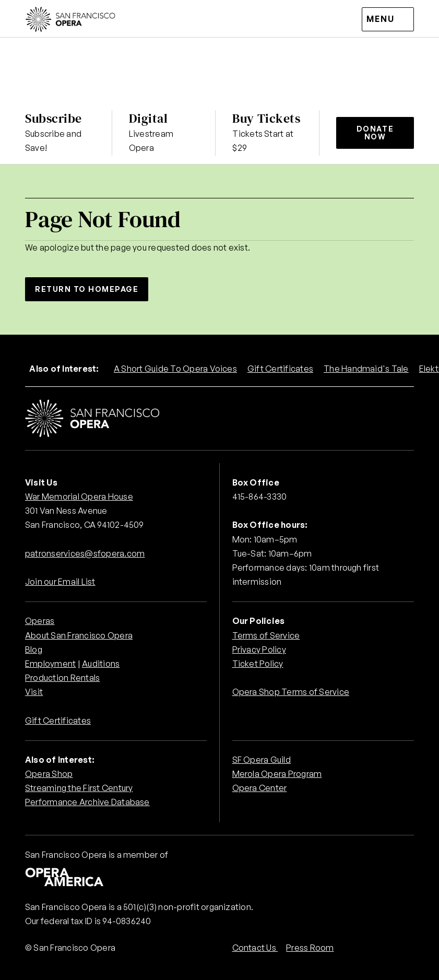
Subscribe (54, 118)
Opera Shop (49, 774)
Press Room (310, 948)
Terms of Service (266, 635)
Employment (50, 664)
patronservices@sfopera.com (85, 553)
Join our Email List (60, 582)
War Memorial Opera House (79, 497)
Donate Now (375, 133)
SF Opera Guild (262, 760)
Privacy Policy (259, 650)
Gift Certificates (280, 369)
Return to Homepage (87, 289)
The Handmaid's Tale (366, 369)
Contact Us (255, 948)
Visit (34, 692)
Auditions (101, 664)
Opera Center (260, 788)
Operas (40, 621)
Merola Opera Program (277, 774)
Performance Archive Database (87, 802)
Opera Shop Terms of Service (291, 692)
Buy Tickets (266, 118)
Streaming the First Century (79, 788)
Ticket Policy (258, 664)
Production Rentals (62, 678)
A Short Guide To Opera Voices (175, 369)
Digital (149, 118)
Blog (34, 650)
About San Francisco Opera (79, 635)
